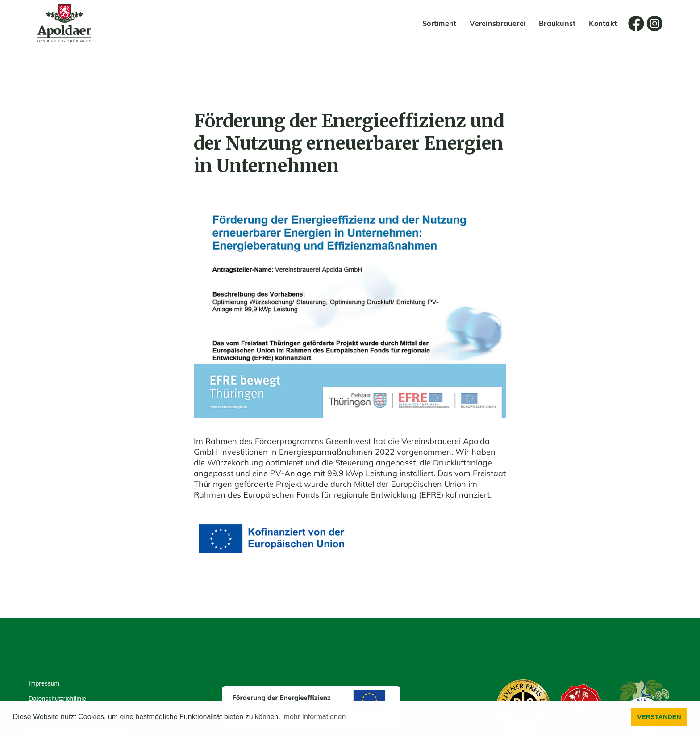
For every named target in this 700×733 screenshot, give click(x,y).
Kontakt (603, 23)
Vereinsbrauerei (498, 23)
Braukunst (557, 23)
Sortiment (439, 23)
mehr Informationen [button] (315, 717)
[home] (64, 23)
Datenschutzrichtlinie (57, 699)
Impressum (44, 683)
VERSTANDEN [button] (659, 717)
